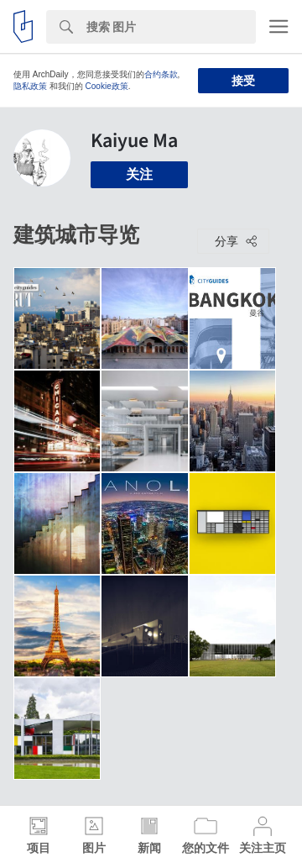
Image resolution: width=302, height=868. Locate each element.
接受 (243, 81)
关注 (139, 174)
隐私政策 (30, 86)
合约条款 (161, 74)
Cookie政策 (107, 86)
